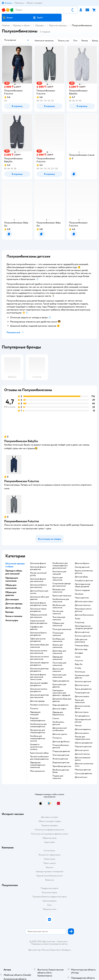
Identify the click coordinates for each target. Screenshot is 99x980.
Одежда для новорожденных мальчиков (38, 765)
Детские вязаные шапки (83, 759)
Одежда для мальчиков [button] (12, 579)
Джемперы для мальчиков (59, 652)
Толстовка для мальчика (59, 618)
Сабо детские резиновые (81, 641)
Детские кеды (81, 649)
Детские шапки (82, 733)
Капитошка (80, 672)
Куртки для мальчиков (57, 579)
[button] (38, 18)
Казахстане (55, 950)
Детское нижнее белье (82, 707)
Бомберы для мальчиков (59, 640)
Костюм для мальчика (58, 612)
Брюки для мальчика (62, 596)
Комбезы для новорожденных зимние (38, 738)
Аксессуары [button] (12, 620)
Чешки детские (82, 598)
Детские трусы (82, 712)
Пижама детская (82, 693)
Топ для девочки (82, 716)
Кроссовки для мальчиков (59, 676)
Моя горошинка (37, 771)
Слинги (56, 718)
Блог (50, 905)
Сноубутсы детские (84, 581)
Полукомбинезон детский (61, 746)
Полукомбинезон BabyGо (21, 441)
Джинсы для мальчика (58, 670)
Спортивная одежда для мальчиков (62, 585)
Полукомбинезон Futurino (22, 481)
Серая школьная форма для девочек (39, 622)
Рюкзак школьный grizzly (38, 574)
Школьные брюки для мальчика (38, 586)
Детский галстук (82, 754)
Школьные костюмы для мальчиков (40, 658)
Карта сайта (50, 842)
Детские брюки (82, 563)
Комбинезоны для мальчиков (61, 600)
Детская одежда (37, 701)
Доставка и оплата (49, 817)
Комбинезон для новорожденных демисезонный (60, 566)
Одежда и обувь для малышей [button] (14, 572)
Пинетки (34, 709)
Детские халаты (82, 696)
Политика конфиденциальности (49, 830)
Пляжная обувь (82, 646)
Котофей (79, 653)
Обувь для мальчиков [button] (11, 587)
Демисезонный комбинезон (60, 729)
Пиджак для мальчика (58, 777)
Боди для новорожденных (38, 719)
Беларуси (66, 950)
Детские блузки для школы (39, 592)
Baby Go (79, 664)
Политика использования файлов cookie (50, 834)
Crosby (78, 668)
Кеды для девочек (60, 705)
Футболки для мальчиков (59, 606)
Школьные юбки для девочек (40, 598)
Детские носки (82, 685)
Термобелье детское (62, 766)
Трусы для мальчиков (80, 701)
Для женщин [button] (12, 599)
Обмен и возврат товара (50, 821)
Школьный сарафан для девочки (39, 684)
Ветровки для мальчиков (59, 591)
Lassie (78, 657)
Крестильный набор (39, 753)
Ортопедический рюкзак (83, 721)
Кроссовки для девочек (59, 686)
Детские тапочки (83, 605)
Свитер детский (82, 567)
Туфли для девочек (61, 681)
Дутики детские (82, 632)
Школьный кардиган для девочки (39, 664)
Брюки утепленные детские (84, 572)
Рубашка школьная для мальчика (39, 616)
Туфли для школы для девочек (38, 640)
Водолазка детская (61, 763)
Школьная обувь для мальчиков (39, 646)
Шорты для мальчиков (58, 646)
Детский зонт (81, 777)
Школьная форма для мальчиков (38, 580)
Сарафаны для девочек (36, 628)
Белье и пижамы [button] (14, 616)
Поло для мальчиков (62, 629)
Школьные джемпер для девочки (39, 670)
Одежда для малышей (35, 713)
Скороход (79, 622)
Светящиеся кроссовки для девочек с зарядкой (61, 693)
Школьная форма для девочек (38, 568)
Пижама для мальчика (58, 634)
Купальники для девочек (82, 677)
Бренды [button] (10, 612)
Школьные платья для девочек (38, 610)
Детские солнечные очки (84, 765)
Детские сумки (82, 750)
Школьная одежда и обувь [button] (15, 565)
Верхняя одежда (58, 25)
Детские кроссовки (84, 601)
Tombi (78, 619)
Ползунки (57, 738)
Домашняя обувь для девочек (62, 700)
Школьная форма (38, 563)
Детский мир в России (39, 950)
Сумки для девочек (83, 773)
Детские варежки (83, 729)
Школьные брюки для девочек (38, 634)
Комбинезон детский (58, 723)
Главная (6, 25)
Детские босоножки (84, 615)
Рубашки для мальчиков (58, 624)
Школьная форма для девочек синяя (38, 604)
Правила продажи (49, 825)
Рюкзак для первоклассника (82, 738)
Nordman (79, 594)
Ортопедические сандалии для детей (84, 627)
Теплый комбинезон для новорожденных (39, 758)
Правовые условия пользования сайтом (49, 944)
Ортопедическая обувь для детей (83, 585)
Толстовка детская (61, 755)
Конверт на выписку (39, 705)
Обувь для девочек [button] (11, 594)
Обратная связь (49, 838)
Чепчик (78, 726)
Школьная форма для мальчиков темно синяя (38, 677)
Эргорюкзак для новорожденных (38, 731)
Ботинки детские (83, 636)
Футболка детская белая (61, 771)
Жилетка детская (60, 759)
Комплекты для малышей (59, 573)
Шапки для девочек (84, 743)
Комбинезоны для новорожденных (38, 725)
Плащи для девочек (61, 751)
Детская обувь (81, 577)
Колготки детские (83, 681)
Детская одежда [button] (14, 604)
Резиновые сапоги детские (83, 610)
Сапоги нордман (82, 590)
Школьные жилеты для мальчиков (39, 652)
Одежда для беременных (58, 714)
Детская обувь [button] (13, 608)
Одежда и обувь (21, 25)
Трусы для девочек (83, 689)
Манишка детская (83, 770)
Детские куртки (60, 734)
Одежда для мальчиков (58, 658)
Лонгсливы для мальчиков (59, 664)
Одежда (39, 25)
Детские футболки (61, 742)
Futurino (79, 661)
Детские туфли (59, 709)
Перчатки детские (83, 747)
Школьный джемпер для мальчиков (39, 696)
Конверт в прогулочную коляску (36, 747)
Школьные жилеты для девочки (39, 690)
